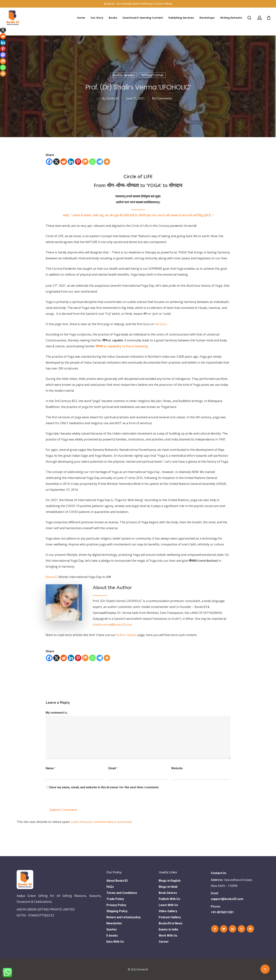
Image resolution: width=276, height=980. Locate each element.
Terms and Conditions (122, 893)
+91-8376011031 (222, 912)
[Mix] (85, 162)
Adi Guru (161, 324)
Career (164, 942)
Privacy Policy (116, 905)
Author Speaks (124, 75)
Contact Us (219, 873)
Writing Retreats (231, 18)
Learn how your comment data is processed (101, 822)
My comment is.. (57, 713)
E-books (112, 936)
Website (177, 768)
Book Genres (168, 893)
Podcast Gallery (170, 917)
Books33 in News (171, 923)
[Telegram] (100, 162)
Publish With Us (169, 899)
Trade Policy (115, 899)
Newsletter (114, 923)
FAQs (110, 887)
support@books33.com (227, 899)
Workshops (207, 18)
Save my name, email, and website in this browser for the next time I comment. (104, 787)
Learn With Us (168, 905)
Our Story (97, 18)
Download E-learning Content (143, 18)
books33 (112, 98)
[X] (56, 162)
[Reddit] (64, 162)
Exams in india (168, 929)
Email (113, 768)
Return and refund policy (123, 917)
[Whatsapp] (92, 162)
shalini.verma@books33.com (112, 625)
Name (51, 768)
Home (81, 18)
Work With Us (168, 936)
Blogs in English (170, 881)
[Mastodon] (3, 55)
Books (113, 18)
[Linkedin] (71, 162)
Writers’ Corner (152, 75)
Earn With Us (115, 942)
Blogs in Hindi (168, 887)
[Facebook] (49, 162)
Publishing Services (181, 18)
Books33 (52, 577)
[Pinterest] (78, 162)
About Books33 (117, 881)
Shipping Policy (117, 911)
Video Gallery (168, 911)
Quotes (112, 929)
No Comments (162, 98)
